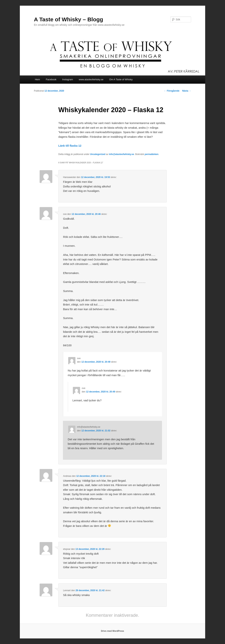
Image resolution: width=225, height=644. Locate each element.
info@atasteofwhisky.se (122, 154)
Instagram (68, 79)
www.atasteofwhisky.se (91, 79)
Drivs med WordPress (113, 631)
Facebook (51, 79)
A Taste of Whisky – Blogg (68, 19)
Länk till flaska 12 (70, 146)
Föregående (172, 91)
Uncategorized (98, 154)
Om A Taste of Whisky (121, 79)
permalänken (152, 154)
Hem (37, 79)
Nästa (187, 91)
